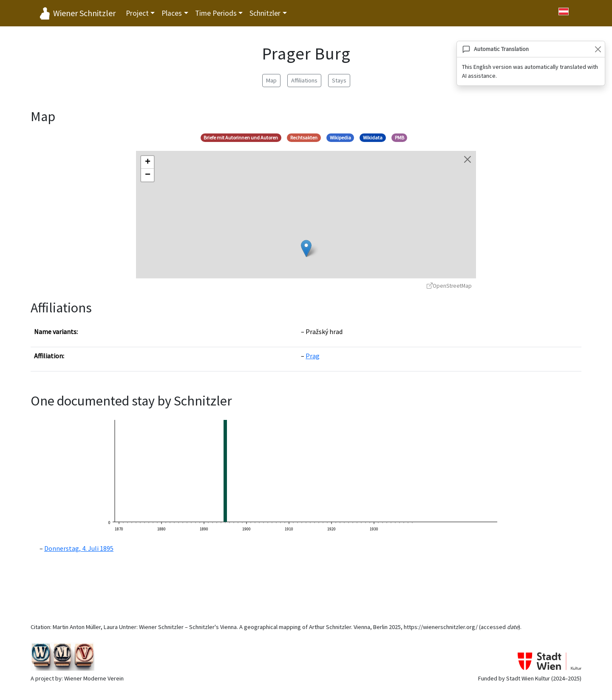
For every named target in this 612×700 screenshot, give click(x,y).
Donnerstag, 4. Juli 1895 (79, 548)
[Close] (598, 49)
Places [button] (172, 13)
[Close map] (467, 159)
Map (271, 80)
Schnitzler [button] (265, 13)
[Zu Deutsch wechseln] (564, 11)
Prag (313, 356)
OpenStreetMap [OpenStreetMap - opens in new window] (449, 286)
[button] (306, 248)
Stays (339, 80)
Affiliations (304, 80)
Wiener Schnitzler (84, 13)
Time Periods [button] (216, 13)
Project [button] (137, 13)
